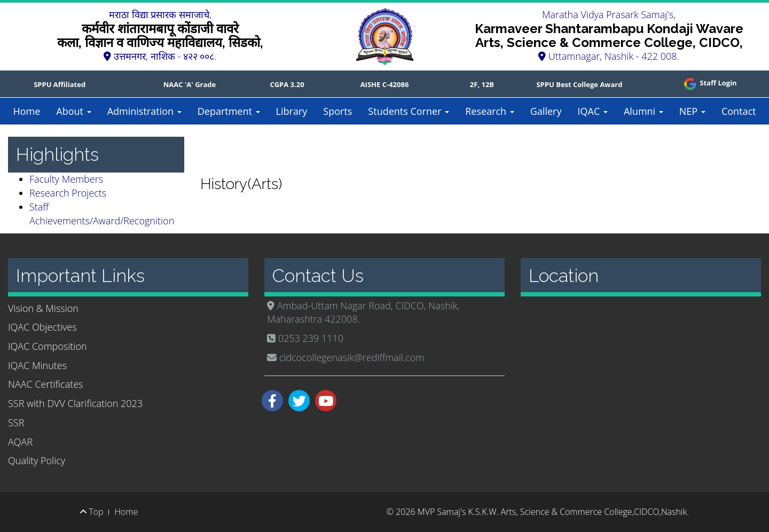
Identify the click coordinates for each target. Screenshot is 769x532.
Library (292, 111)
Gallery (546, 111)
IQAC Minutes (37, 365)
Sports (338, 111)
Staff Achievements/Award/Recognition (102, 214)
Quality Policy (37, 460)
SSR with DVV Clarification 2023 (75, 403)
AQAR (20, 442)
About (73, 111)
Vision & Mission (43, 308)
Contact (739, 111)
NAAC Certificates (45, 384)
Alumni (644, 111)
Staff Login (709, 83)
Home (26, 111)
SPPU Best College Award (579, 84)
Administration (144, 111)
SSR (16, 423)
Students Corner (409, 111)
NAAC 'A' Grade (190, 84)
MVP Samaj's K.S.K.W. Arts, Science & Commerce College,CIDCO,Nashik (552, 512)
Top (92, 512)
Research (490, 111)
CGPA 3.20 (287, 84)
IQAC (592, 111)
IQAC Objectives (42, 327)
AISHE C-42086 (385, 84)
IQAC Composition (48, 346)
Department (229, 111)
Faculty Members (66, 179)
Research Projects (68, 193)
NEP (692, 111)
